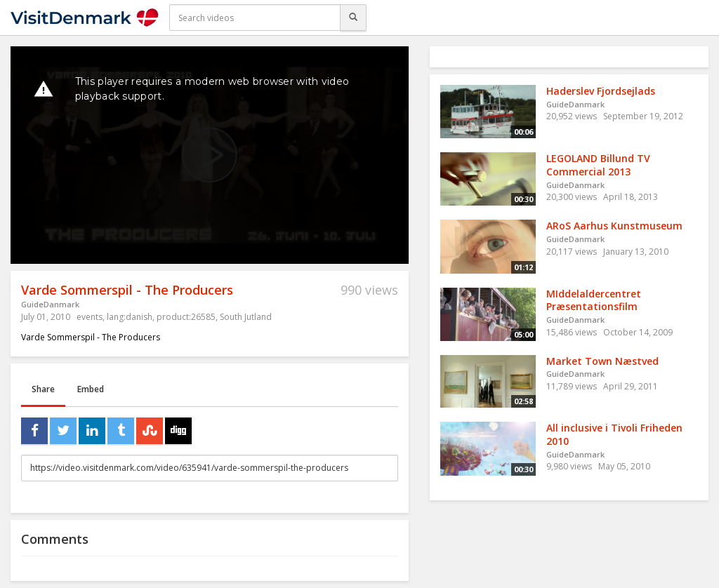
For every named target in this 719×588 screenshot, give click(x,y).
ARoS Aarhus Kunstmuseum (614, 226)
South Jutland (246, 317)
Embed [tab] (91, 389)
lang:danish (130, 317)
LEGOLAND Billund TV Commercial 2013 (598, 165)
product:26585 (186, 317)
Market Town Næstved (602, 361)
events (90, 317)
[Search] (353, 18)
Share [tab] (43, 389)
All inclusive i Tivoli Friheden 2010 (614, 434)
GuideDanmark (50, 304)
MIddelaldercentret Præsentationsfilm (594, 300)
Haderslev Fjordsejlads (601, 91)
